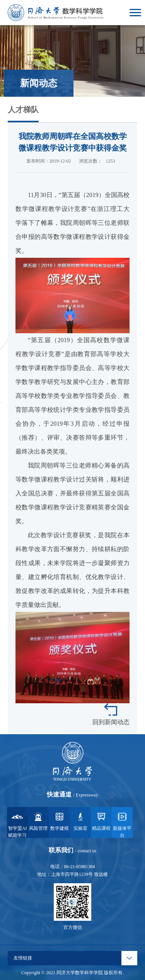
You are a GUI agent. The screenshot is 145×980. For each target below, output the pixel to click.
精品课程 (101, 821)
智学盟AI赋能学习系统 (18, 824)
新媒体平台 (122, 824)
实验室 (80, 821)
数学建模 (60, 821)
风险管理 (38, 821)
